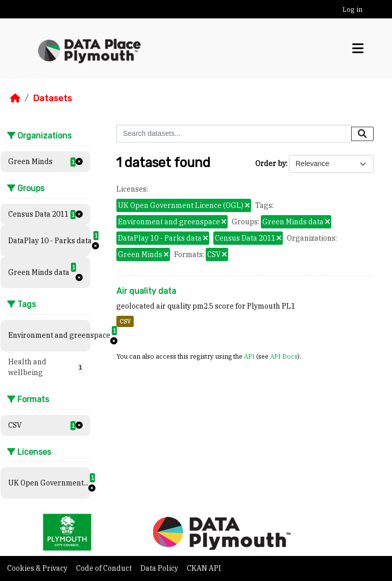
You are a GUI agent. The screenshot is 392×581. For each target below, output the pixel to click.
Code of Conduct (105, 568)
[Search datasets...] (234, 134)
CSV (125, 321)
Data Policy (160, 568)
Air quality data (146, 291)
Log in (352, 9)
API (249, 356)
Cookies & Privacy (38, 568)
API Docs (284, 356)
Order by (271, 164)
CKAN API (204, 568)
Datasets (52, 98)
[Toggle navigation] (358, 49)
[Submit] (362, 134)
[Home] (15, 98)
